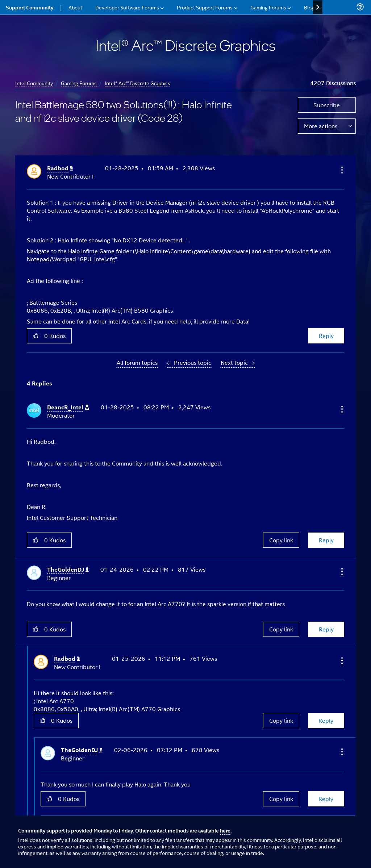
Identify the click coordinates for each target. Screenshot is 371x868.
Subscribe (327, 105)
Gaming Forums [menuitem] (268, 7)
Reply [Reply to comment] (326, 540)
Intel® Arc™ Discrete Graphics (137, 83)
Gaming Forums (79, 83)
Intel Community (34, 83)
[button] (341, 170)
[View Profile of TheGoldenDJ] (68, 570)
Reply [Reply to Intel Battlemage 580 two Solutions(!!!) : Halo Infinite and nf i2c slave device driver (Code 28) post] (326, 336)
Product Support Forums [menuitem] (205, 7)
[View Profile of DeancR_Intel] (68, 407)
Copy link (281, 540)
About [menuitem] (75, 7)
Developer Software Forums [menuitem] (127, 7)
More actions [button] (321, 126)
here (225, 830)
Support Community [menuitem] (30, 7)
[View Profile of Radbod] (60, 168)
